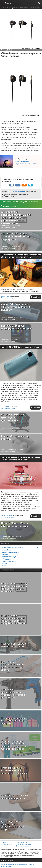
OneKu (8, 3)
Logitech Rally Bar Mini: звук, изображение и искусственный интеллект (21, 459)
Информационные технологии (13, 548)
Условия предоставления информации (14, 864)
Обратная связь (6, 844)
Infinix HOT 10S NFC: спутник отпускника (20, 347)
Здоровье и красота (9, 561)
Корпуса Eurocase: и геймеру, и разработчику (16, 327)
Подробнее (36, 297)
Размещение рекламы (23, 844)
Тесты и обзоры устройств (9, 227)
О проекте (4, 843)
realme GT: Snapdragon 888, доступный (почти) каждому (15, 307)
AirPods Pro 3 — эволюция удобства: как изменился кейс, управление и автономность (16, 218)
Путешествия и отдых (9, 557)
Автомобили (6, 550)
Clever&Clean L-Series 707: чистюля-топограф (16, 525)
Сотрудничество (21, 843)
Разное (4, 564)
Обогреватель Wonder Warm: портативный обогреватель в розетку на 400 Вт (21, 256)
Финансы (5, 554)
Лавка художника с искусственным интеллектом (26, 163)
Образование (6, 559)
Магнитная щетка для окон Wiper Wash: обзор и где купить (16, 236)
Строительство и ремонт (11, 552)
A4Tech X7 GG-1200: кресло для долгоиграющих (13, 417)
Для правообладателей (24, 846)
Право (4, 566)
